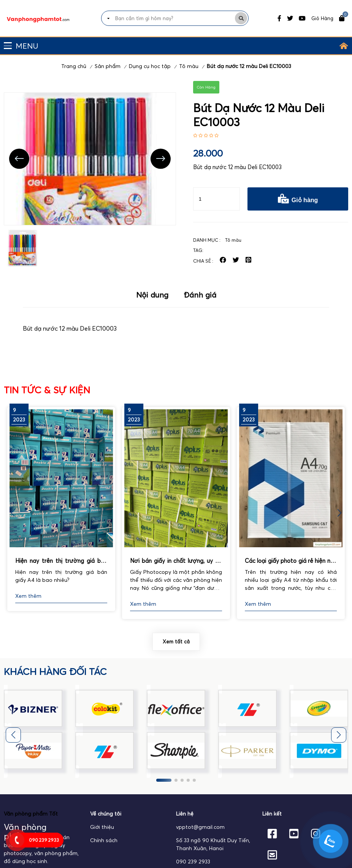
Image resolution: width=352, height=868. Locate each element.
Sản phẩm (108, 66)
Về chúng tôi (106, 814)
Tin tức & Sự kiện (47, 390)
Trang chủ (74, 66)
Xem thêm (28, 596)
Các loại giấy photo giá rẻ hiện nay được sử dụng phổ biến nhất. (291, 561)
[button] (339, 513)
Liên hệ (185, 814)
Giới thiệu (102, 827)
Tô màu (189, 66)
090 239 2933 (193, 862)
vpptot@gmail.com (200, 827)
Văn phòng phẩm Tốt (31, 814)
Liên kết (272, 814)
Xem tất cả (176, 641)
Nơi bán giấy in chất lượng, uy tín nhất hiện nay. (176, 561)
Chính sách (104, 840)
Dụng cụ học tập (150, 66)
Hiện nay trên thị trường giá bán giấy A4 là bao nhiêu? (61, 561)
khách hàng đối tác (55, 672)
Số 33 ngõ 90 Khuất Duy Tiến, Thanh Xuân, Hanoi (213, 844)
